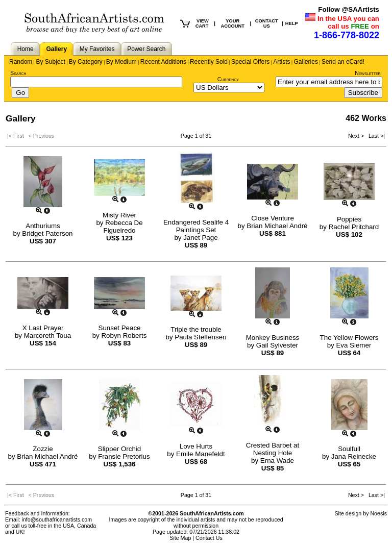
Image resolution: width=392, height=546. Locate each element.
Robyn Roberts (124, 336)
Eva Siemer (353, 345)
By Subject (50, 62)
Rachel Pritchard (354, 227)
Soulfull (349, 449)
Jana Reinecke (354, 456)
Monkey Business (273, 338)
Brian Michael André (277, 226)
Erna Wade (277, 461)
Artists (281, 62)
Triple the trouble (196, 329)
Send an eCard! (343, 62)
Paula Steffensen (200, 337)
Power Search (146, 49)
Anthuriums (43, 226)
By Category (86, 62)
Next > (357, 136)
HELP (292, 23)
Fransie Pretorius (124, 456)
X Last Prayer (43, 328)
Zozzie (43, 449)
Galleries (306, 62)
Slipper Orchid (119, 449)
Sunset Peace (120, 328)
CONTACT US (267, 23)
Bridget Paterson (47, 233)
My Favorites (97, 49)
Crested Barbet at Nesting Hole (273, 449)
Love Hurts (196, 446)
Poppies (349, 219)
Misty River (119, 215)
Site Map (180, 538)
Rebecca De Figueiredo (123, 227)
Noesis (378, 513)
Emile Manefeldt (201, 454)
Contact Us (209, 538)
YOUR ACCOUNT (232, 23)
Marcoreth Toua (47, 336)
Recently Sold (209, 62)
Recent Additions (163, 62)
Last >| (375, 136)
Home (26, 49)
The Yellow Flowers (349, 338)
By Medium (121, 62)
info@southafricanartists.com (57, 519)
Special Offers (250, 62)
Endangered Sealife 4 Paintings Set (196, 226)
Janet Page (200, 238)
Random (21, 62)
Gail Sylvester (277, 345)
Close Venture (273, 218)
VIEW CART (202, 23)
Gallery (56, 49)
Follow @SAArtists (349, 9)
